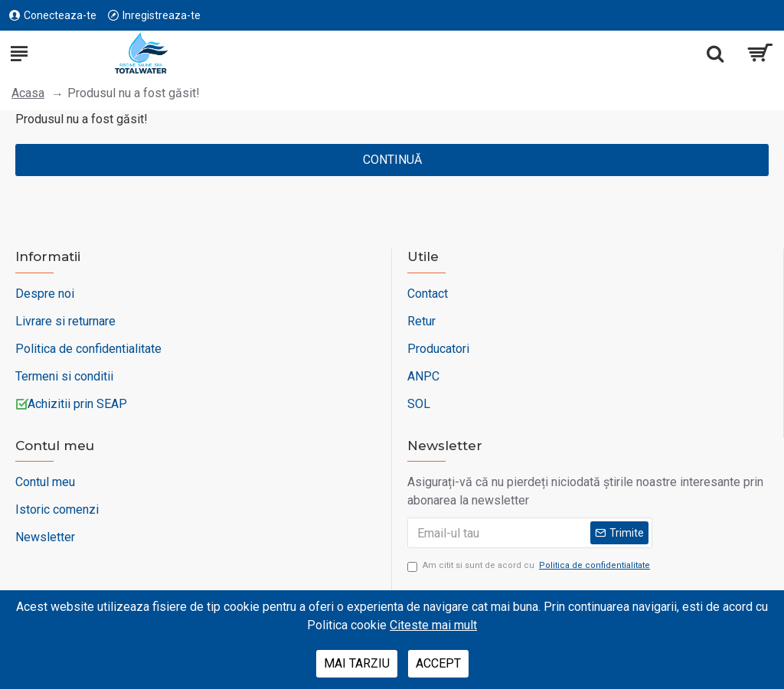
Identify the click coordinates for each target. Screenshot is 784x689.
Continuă (392, 160)
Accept (438, 663)
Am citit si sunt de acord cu (530, 566)
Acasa (28, 93)
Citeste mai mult (433, 625)
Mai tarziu (357, 663)
